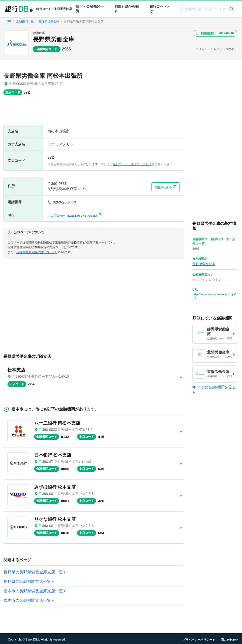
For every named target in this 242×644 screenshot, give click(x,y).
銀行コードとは (160, 9)
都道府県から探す (126, 9)
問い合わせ (228, 638)
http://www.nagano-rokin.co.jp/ (75, 215)
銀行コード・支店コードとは (132, 164)
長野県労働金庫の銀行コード (36, 252)
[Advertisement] (94, 113)
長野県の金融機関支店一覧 (27, 580)
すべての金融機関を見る (214, 387)
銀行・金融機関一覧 (90, 9)
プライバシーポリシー (197, 638)
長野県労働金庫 (54, 39)
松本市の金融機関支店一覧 (27, 598)
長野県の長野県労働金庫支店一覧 (33, 570)
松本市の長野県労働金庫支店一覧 (33, 589)
